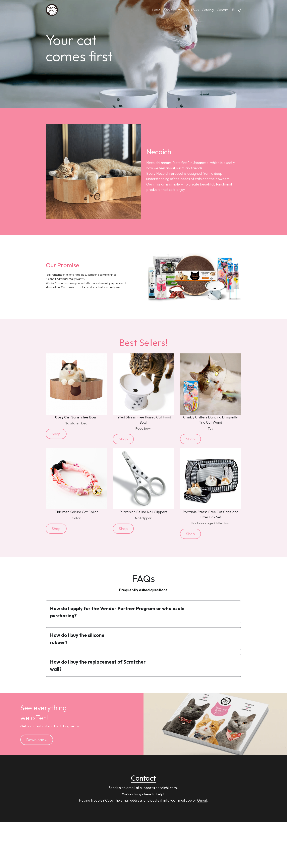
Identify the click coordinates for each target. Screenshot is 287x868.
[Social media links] (233, 10)
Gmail (202, 798)
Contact (143, 776)
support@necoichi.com (158, 786)
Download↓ (37, 738)
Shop (55, 433)
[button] (143, 610)
